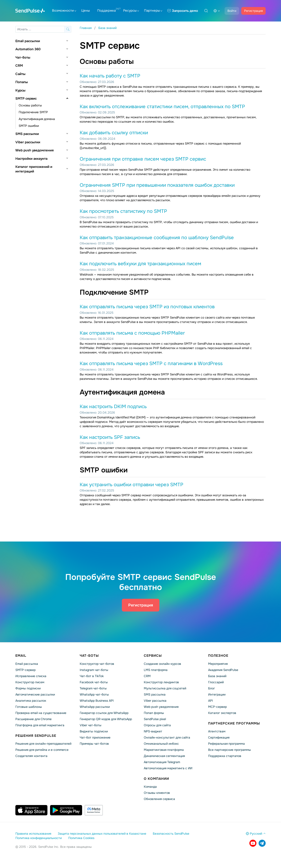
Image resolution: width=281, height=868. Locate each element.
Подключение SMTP (33, 112)
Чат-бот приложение (95, 737)
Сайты (20, 74)
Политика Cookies (81, 838)
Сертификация (219, 737)
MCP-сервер (217, 707)
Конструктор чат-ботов (97, 664)
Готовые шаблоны (29, 707)
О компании (156, 779)
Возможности (64, 11)
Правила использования (33, 834)
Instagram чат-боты (94, 670)
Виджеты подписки (94, 731)
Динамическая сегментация (164, 756)
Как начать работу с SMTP (110, 76)
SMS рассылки (27, 134)
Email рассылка (27, 664)
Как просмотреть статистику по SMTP (123, 211)
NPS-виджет (153, 731)
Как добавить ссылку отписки (114, 133)
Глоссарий (216, 682)
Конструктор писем (30, 682)
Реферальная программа (226, 744)
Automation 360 (28, 49)
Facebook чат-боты (94, 682)
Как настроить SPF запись (110, 437)
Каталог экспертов (222, 713)
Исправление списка (31, 676)
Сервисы (153, 656)
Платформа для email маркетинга (40, 725)
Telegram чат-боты (93, 688)
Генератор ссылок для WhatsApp (104, 713)
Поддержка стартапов (225, 756)
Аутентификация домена (37, 119)
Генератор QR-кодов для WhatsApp (106, 719)
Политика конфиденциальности (39, 838)
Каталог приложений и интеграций (34, 169)
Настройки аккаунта (31, 159)
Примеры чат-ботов (94, 744)
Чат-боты (23, 57)
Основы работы (30, 105)
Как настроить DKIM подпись (113, 407)
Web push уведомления (34, 150)
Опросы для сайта (157, 725)
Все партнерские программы (230, 750)
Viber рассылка (155, 701)
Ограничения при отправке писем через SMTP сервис (143, 159)
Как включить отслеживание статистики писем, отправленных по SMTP (162, 107)
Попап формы (154, 713)
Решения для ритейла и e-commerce (42, 750)
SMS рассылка (155, 694)
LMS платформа (156, 670)
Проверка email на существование (41, 713)
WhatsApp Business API (97, 701)
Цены (86, 11)
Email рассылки (28, 41)
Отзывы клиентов (157, 793)
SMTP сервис (26, 99)
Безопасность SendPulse (171, 834)
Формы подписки (28, 688)
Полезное (218, 656)
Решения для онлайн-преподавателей (43, 744)
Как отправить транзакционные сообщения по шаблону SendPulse (157, 238)
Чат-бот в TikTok (92, 676)
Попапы (22, 82)
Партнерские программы (234, 723)
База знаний (217, 676)
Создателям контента (31, 756)
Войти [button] (232, 11)
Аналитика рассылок (31, 701)
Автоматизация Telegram (162, 762)
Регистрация (253, 11)
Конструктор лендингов (161, 682)
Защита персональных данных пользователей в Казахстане (102, 834)
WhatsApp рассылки (95, 707)
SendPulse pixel (155, 719)
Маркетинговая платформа (164, 750)
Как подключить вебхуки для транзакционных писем (140, 264)
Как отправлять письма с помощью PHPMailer (132, 333)
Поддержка (106, 11)
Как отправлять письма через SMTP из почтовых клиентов (147, 307)
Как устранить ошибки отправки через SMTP (131, 485)
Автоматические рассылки (35, 694)
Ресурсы (131, 11)
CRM (19, 66)
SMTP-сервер (25, 670)
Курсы (20, 90)
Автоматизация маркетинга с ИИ (168, 768)
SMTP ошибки (29, 126)
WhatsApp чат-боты (94, 694)
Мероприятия (218, 664)
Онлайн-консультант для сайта (167, 737)
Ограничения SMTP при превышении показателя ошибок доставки (157, 185)
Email (21, 656)
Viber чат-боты (91, 725)
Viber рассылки (28, 142)
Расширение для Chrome (33, 719)
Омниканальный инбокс (161, 744)
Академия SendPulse (223, 670)
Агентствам (217, 731)
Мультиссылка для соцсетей (165, 688)
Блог (212, 688)
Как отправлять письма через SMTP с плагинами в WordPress (151, 364)
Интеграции (217, 694)
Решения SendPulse (36, 736)
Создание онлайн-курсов (162, 664)
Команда (150, 787)
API (211, 701)
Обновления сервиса (159, 799)
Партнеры (153, 11)
